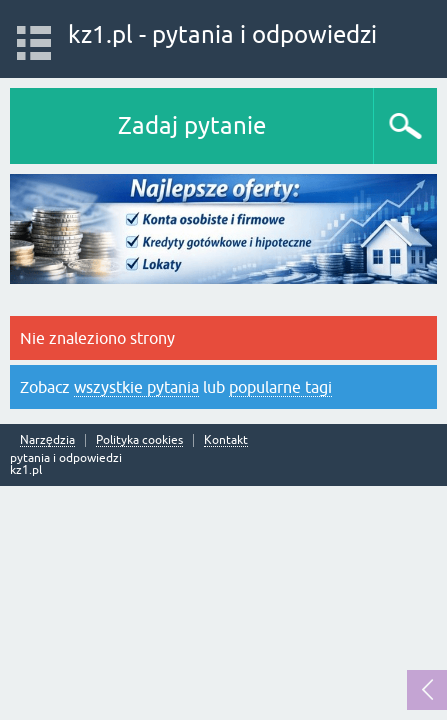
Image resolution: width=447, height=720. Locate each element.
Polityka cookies (139, 440)
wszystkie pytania (136, 387)
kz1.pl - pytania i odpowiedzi (222, 34)
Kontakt (226, 440)
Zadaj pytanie (192, 125)
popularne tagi (280, 387)
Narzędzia (47, 440)
